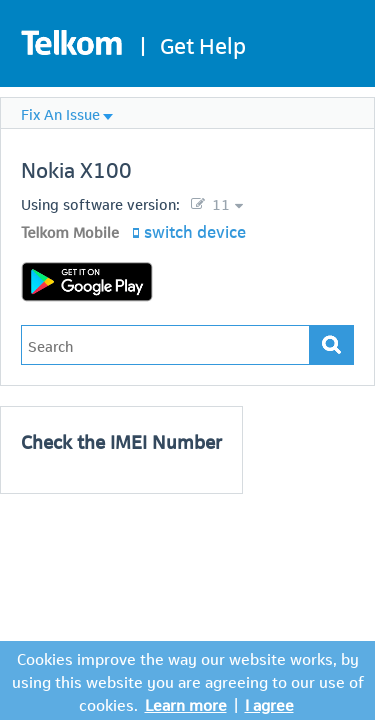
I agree (269, 703)
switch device (195, 230)
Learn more (186, 703)
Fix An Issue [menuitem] (60, 113)
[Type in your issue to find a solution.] (165, 345)
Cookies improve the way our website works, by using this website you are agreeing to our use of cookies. (188, 680)
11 (219, 203)
